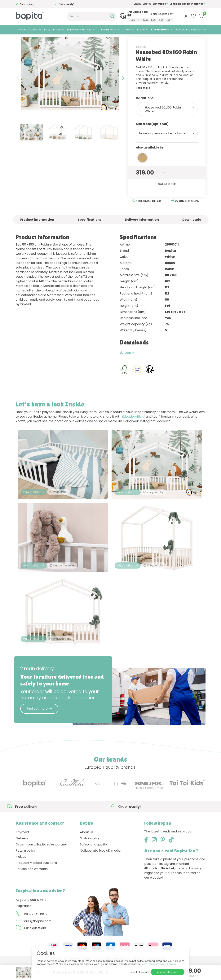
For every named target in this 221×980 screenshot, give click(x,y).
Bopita (141, 57)
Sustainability (90, 856)
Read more (143, 98)
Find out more (39, 727)
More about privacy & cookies (159, 964)
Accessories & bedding (190, 30)
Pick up (21, 875)
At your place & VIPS (31, 918)
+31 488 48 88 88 (137, 14)
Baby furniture (52, 30)
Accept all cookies (168, 972)
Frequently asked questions (36, 881)
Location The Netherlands (188, 4)
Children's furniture (134, 30)
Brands (147, 4)
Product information (37, 230)
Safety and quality (93, 863)
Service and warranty (32, 887)
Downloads (192, 230)
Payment (23, 850)
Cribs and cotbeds (27, 30)
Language (160, 4)
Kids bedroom (160, 30)
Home (20, 39)
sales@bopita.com (162, 14)
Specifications (90, 230)
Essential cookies (139, 972)
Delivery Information (142, 230)
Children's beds (107, 30)
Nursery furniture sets (79, 30)
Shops (137, 4)
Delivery (22, 856)
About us (87, 850)
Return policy (26, 869)
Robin (52, 39)
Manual (128, 363)
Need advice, (148, 211)
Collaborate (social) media (100, 869)
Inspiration (24, 924)
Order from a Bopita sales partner (41, 863)
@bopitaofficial (134, 427)
